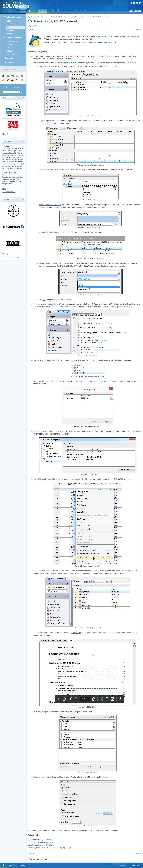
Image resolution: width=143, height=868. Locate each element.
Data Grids (45, 232)
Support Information (13, 38)
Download (52, 11)
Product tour (11, 24)
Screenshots (11, 30)
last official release (109, 42)
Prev (32, 29)
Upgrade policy (12, 54)
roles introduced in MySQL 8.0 (54, 304)
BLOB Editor (76, 633)
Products (42, 11)
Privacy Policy (135, 865)
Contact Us (124, 865)
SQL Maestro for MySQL (66, 17)
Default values (45, 263)
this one (86, 573)
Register (138, 11)
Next (138, 29)
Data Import (44, 712)
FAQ (9, 47)
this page (52, 573)
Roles (41, 66)
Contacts (88, 11)
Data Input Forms (60, 232)
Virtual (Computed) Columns (50, 205)
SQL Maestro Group (35, 17)
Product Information (13, 17)
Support (70, 11)
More (4, 134)
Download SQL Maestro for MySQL (41, 842)
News (35, 11)
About (9, 21)
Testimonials (11, 34)
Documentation (12, 41)
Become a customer (10, 257)
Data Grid (37, 479)
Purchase (61, 11)
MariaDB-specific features (67, 63)
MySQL (53, 17)
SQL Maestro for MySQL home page (42, 840)
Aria (44, 300)
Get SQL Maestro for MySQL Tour (41, 845)
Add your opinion (9, 192)
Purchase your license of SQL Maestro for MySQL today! (49, 848)
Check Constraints (46, 170)
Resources (78, 11)
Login (131, 11)
